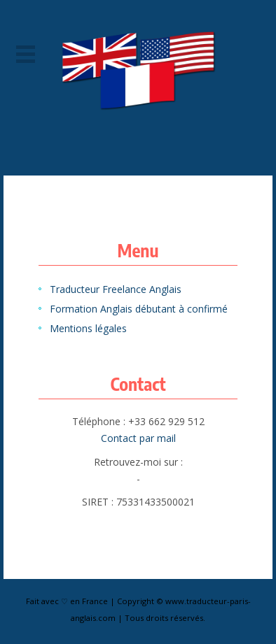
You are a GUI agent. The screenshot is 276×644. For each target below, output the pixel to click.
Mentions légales (88, 328)
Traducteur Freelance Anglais (116, 289)
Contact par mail (138, 438)
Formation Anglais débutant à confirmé (139, 309)
